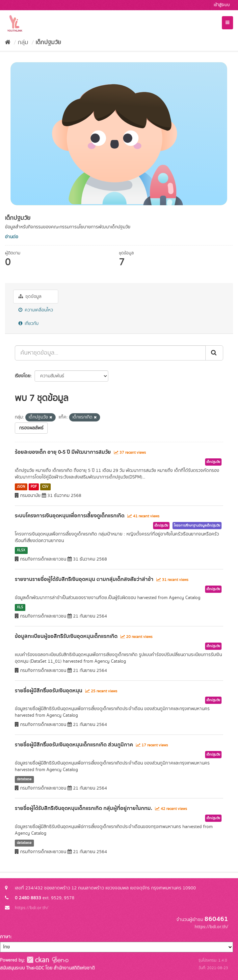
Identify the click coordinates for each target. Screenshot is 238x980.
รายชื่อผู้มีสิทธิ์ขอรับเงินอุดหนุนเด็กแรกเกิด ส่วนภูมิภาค (74, 745)
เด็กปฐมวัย (48, 43)
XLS (20, 607)
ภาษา (5, 937)
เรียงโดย (23, 376)
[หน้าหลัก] (8, 43)
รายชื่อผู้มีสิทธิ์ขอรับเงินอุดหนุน (49, 691)
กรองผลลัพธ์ (31, 428)
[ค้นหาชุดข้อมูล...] (110, 353)
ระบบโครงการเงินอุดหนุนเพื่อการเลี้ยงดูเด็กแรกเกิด (70, 516)
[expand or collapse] (227, 23)
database (24, 779)
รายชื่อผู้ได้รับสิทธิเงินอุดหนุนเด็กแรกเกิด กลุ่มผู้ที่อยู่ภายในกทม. (83, 808)
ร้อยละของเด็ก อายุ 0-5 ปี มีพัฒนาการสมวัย (63, 452)
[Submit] (214, 353)
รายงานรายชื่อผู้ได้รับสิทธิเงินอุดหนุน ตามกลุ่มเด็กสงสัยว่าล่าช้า (84, 579)
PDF (34, 487)
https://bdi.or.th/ (32, 908)
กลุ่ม (23, 43)
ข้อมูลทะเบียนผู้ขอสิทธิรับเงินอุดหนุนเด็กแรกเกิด (66, 636)
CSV (45, 487)
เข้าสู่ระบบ (222, 5)
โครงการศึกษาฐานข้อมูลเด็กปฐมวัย (197, 526)
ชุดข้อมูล (30, 297)
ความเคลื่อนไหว (36, 310)
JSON (21, 487)
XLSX (21, 550)
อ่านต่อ (12, 237)
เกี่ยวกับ (28, 324)
